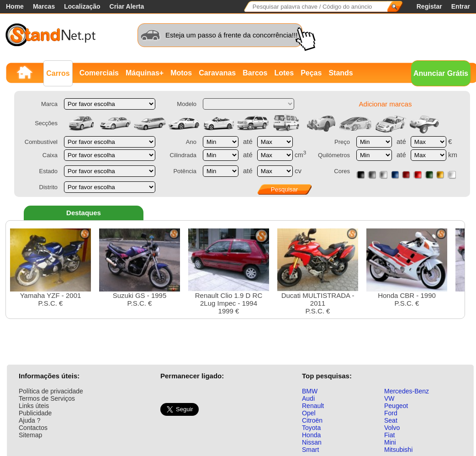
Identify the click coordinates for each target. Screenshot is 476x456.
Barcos (255, 73)
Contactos (33, 428)
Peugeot (396, 406)
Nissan (312, 442)
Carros (58, 73)
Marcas (44, 6)
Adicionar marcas (386, 104)
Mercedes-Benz (407, 391)
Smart (310, 450)
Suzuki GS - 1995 (140, 268)
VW (389, 398)
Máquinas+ (145, 73)
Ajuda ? (29, 420)
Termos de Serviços (47, 398)
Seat (391, 420)
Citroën (312, 420)
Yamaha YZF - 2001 (50, 268)
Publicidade (35, 413)
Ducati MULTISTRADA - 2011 (318, 272)
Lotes (284, 73)
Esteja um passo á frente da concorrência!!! (231, 35)
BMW (310, 391)
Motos (181, 73)
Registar (429, 6)
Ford (391, 413)
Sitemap (30, 435)
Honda (311, 435)
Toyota (311, 428)
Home (15, 6)
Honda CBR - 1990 (407, 268)
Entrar (461, 6)
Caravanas (217, 73)
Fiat (389, 435)
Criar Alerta (127, 6)
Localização (82, 6)
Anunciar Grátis (441, 73)
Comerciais (99, 73)
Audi (308, 398)
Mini (390, 442)
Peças (311, 73)
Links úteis (34, 406)
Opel (309, 413)
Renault (313, 406)
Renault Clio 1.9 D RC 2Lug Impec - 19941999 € (229, 272)
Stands (341, 73)
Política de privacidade (51, 391)
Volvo (392, 428)
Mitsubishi (398, 450)
